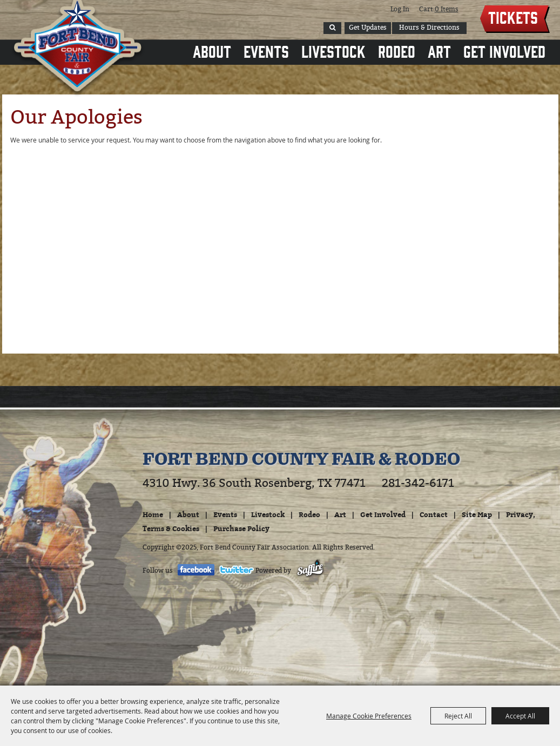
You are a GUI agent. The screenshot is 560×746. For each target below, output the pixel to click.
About (212, 51)
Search (332, 28)
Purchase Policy (241, 528)
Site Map (477, 514)
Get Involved (504, 51)
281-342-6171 (418, 483)
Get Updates (368, 28)
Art (439, 51)
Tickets (513, 17)
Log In (400, 9)
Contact (434, 514)
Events (266, 51)
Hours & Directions (429, 28)
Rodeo (397, 51)
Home (153, 514)
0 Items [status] (447, 9)
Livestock (333, 51)
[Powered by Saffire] (310, 571)
